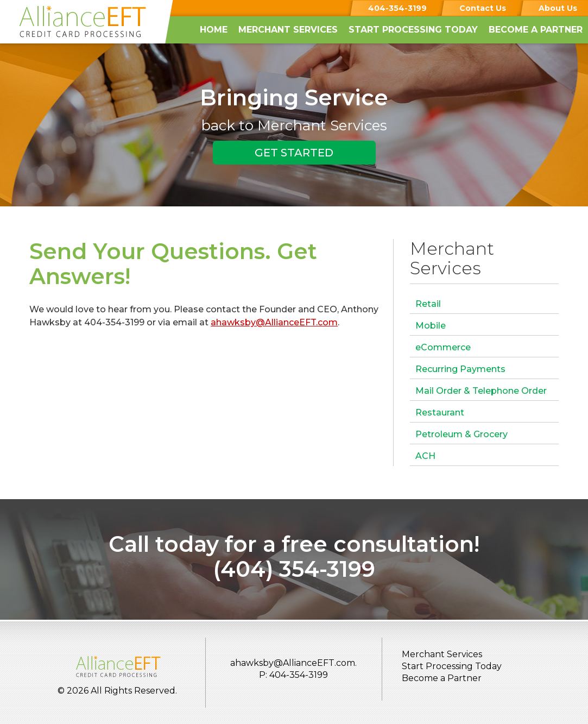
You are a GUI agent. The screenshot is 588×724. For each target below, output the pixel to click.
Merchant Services (288, 30)
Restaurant (440, 413)
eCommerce (443, 347)
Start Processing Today (413, 30)
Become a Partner (536, 30)
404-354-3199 (397, 8)
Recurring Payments (460, 369)
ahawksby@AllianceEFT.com (274, 322)
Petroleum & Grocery (461, 434)
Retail (428, 304)
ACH (425, 456)
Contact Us (483, 8)
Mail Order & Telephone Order (481, 391)
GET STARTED (294, 153)
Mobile (431, 326)
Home (214, 30)
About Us (558, 8)
